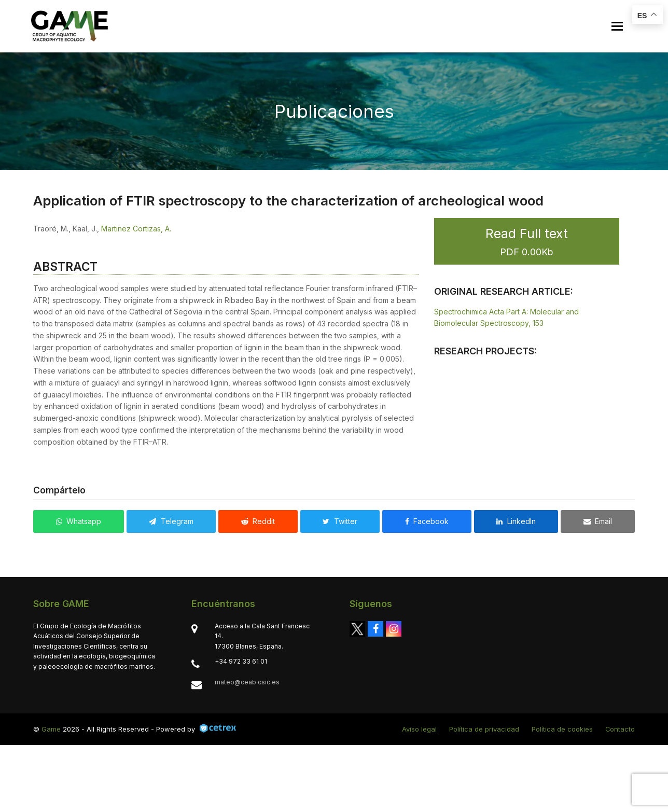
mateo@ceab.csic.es (247, 682)
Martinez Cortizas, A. (136, 229)
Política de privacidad (484, 729)
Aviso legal (419, 729)
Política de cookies (562, 729)
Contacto (620, 729)
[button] (616, 26)
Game (51, 729)
